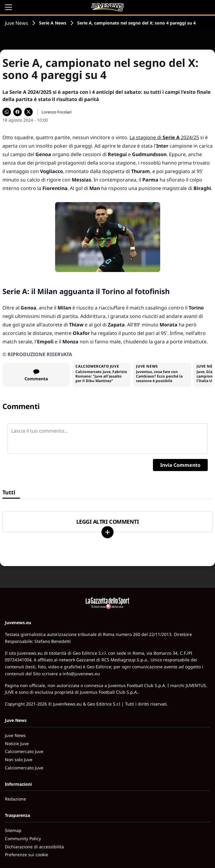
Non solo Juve (19, 760)
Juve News (17, 23)
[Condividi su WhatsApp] (7, 112)
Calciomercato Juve (24, 751)
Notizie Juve (17, 744)
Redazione (15, 799)
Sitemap (13, 830)
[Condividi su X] (28, 112)
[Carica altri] (107, 532)
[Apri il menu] (8, 7)
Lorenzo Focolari (56, 112)
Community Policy (23, 839)
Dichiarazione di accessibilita (34, 847)
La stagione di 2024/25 (164, 137)
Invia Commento (180, 465)
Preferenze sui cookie (26, 855)
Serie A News (53, 23)
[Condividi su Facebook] (18, 112)
